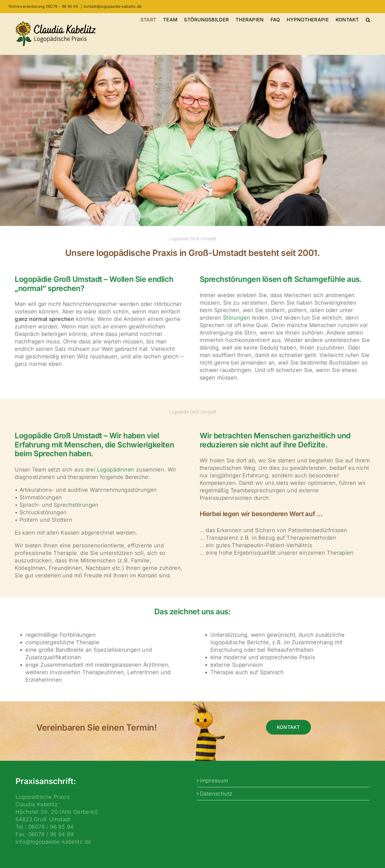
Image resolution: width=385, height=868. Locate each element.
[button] (368, 20)
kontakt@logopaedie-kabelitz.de (113, 6)
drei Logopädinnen (110, 470)
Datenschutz (216, 794)
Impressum (214, 781)
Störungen (237, 318)
